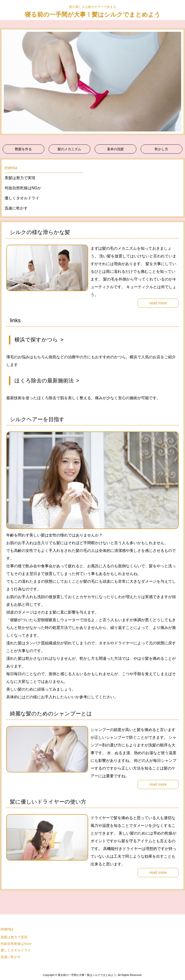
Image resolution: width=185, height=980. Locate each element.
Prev (7, 82)
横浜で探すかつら (36, 340)
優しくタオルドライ (22, 198)
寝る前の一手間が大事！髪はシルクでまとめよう (93, 14)
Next (178, 82)
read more (158, 303)
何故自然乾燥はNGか (23, 188)
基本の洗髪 (115, 149)
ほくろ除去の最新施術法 (44, 381)
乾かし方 (161, 149)
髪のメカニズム (69, 149)
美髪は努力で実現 (20, 178)
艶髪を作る (23, 149)
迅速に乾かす (16, 208)
